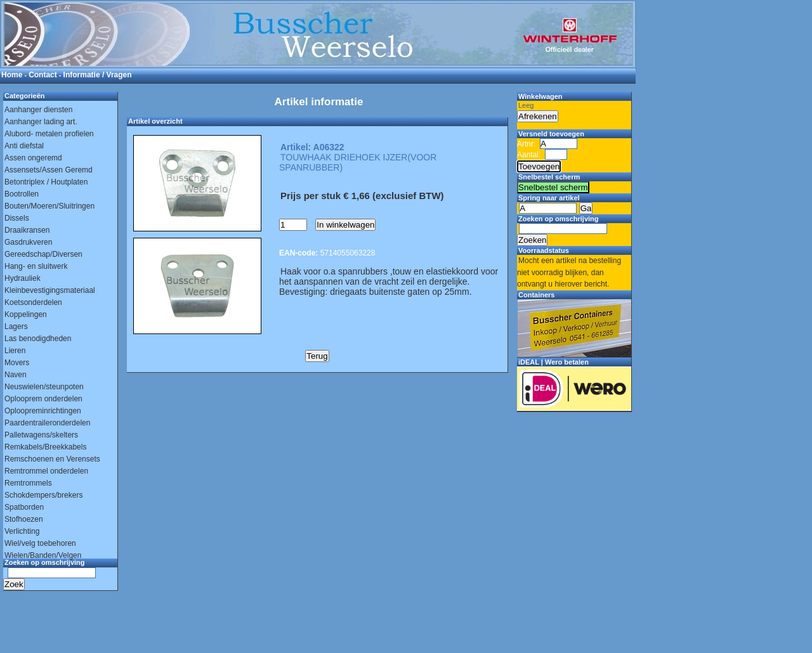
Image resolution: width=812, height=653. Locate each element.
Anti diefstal (24, 146)
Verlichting (22, 531)
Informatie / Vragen (98, 75)
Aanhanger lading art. (41, 122)
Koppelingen (26, 314)
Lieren (15, 351)
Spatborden (24, 507)
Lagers (16, 326)
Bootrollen (22, 194)
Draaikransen (27, 230)
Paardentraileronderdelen (47, 423)
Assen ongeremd (33, 158)
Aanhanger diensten (38, 110)
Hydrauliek (23, 278)
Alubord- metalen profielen (49, 134)
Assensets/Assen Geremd (49, 170)
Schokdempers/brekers (43, 495)
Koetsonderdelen (33, 302)
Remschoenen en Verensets (52, 459)
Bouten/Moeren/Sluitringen (49, 206)
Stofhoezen (24, 519)
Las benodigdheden (38, 339)
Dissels (17, 218)
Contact (43, 75)
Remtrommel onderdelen (46, 471)
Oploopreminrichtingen (43, 411)
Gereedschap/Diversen (43, 254)
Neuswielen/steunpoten (44, 387)
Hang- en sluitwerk (36, 266)
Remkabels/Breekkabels (45, 447)
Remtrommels (28, 483)
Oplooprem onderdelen (43, 399)
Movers (17, 363)
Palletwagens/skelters (41, 435)
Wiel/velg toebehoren (40, 543)
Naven (16, 375)
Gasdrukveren (28, 242)
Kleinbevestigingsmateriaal (50, 290)
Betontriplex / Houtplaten (46, 182)
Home (12, 75)
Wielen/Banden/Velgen (43, 555)
